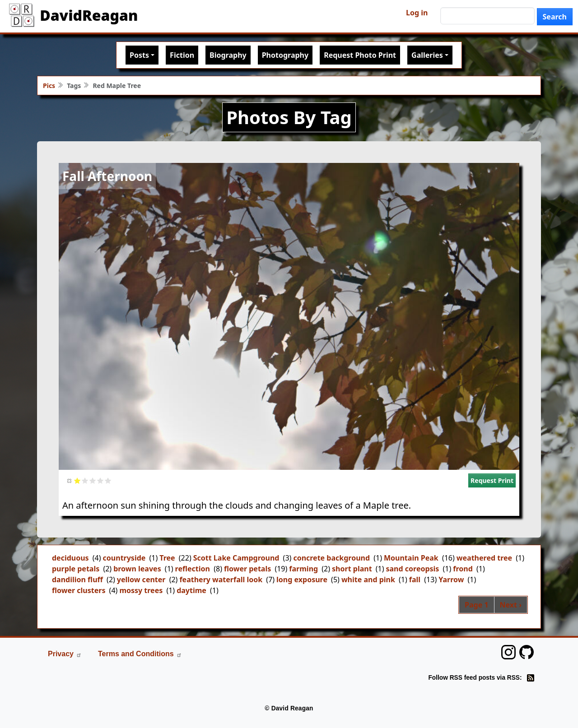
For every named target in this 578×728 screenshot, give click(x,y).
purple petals (76, 569)
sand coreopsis (413, 569)
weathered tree (484, 558)
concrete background (331, 558)
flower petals (247, 569)
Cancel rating (70, 480)
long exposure (302, 580)
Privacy (65, 654)
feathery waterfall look (221, 580)
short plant (352, 569)
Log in (417, 13)
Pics (49, 86)
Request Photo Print (360, 55)
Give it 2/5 (85, 480)
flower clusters (79, 590)
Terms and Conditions (140, 654)
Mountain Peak (411, 558)
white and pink (368, 580)
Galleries (427, 55)
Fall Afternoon (107, 176)
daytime (191, 590)
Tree (167, 558)
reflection (193, 569)
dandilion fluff (77, 580)
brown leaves (137, 569)
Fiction (182, 55)
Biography (228, 55)
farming (303, 569)
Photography (285, 55)
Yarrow (451, 580)
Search (555, 17)
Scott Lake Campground (236, 558)
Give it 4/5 (100, 480)
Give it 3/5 (93, 480)
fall (415, 580)
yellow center (141, 580)
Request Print (492, 480)
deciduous (70, 558)
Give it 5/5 (108, 480)
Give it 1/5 (77, 480)
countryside (124, 558)
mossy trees (141, 590)
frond (463, 569)
